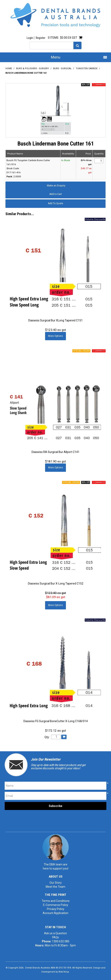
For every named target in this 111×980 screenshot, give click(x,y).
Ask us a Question (55, 933)
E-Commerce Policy (56, 905)
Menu (56, 57)
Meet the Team (55, 887)
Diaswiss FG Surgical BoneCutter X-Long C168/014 (56, 721)
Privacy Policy (56, 909)
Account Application (55, 913)
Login (30, 38)
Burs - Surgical (62, 69)
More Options (55, 336)
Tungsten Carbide (87, 69)
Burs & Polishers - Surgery (33, 69)
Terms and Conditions (56, 901)
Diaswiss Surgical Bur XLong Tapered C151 (55, 320)
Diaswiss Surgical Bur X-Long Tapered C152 (56, 584)
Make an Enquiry (56, 186)
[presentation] (35, 820)
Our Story (56, 883)
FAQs (55, 937)
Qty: (47, 737)
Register (41, 38)
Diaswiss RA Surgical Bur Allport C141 (55, 452)
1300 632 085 (61, 941)
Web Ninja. (64, 972)
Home (9, 69)
